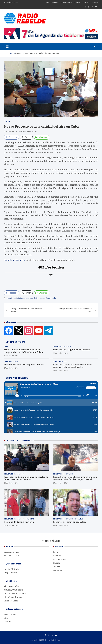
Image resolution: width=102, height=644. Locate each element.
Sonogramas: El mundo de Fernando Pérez (27, 310)
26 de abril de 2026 (11, 483)
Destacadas (58, 347)
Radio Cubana (10, 614)
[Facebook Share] (11, 137)
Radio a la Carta (11, 601)
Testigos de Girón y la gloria (19, 522)
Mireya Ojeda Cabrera (29, 131)
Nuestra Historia (11, 569)
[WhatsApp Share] (42, 137)
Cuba (47, 2)
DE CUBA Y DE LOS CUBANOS (19, 440)
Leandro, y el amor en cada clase (70, 522)
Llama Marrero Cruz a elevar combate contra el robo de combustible (73, 366)
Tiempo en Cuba (11, 586)
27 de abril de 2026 (11, 356)
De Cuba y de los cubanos (14, 474)
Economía (94, 2)
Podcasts (67, 347)
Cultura (77, 2)
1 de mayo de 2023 (11, 131)
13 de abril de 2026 (60, 525)
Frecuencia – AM (12, 552)
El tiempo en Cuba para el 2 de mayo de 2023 (74, 310)
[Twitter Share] (26, 137)
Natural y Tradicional (13, 590)
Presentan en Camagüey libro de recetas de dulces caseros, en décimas (26, 478)
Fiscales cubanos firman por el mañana (24, 365)
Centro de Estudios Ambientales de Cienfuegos (27, 298)
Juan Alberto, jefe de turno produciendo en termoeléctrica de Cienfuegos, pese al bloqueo (75, 480)
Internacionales (66, 2)
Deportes (55, 2)
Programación (11, 573)
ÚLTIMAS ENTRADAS (16, 342)
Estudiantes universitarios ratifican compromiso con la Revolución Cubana (24, 351)
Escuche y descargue (15, 260)
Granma (8, 622)
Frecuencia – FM (12, 556)
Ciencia (85, 2)
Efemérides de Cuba (13, 597)
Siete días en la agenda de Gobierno (71, 350)
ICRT (6, 618)
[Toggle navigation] (7, 47)
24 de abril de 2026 (60, 483)
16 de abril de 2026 (11, 525)
